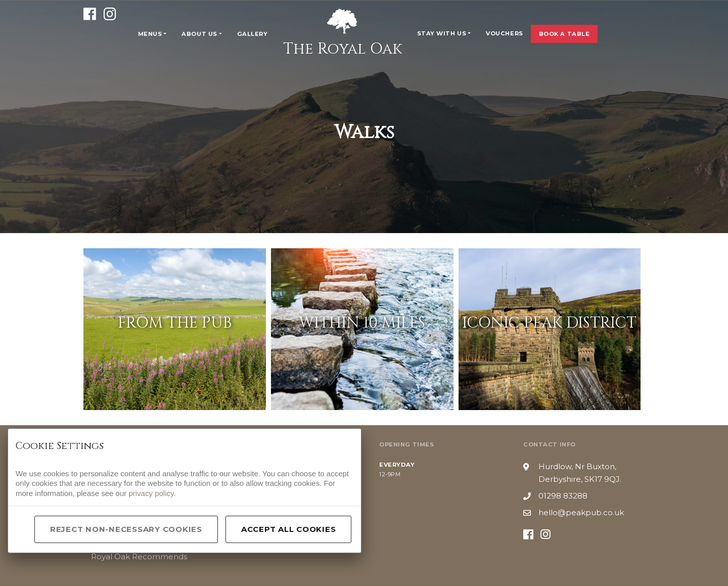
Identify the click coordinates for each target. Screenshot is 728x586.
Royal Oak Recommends (139, 556)
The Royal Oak (343, 33)
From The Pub (175, 323)
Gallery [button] (253, 34)
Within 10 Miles (362, 323)
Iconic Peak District (549, 323)
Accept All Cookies (289, 529)
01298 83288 (563, 496)
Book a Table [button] (564, 34)
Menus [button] (150, 34)
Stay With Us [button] (442, 33)
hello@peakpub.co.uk (581, 512)
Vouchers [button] (505, 33)
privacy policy (151, 493)
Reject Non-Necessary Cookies (126, 529)
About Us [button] (199, 34)
